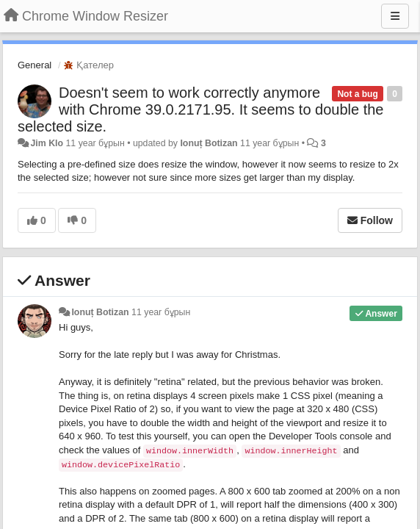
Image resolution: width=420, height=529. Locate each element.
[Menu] (395, 16)
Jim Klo (47, 143)
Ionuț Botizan (209, 143)
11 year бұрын (161, 312)
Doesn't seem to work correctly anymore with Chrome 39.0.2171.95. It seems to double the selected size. (201, 109)
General (35, 65)
